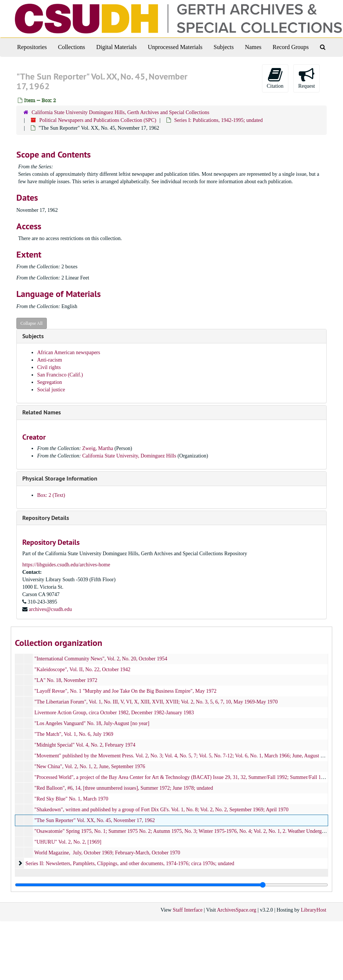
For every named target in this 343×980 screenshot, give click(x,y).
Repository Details (46, 518)
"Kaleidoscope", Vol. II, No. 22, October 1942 (83, 669)
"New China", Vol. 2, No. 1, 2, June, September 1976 (90, 766)
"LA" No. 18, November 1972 (66, 680)
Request (306, 78)
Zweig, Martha (98, 448)
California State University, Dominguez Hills (129, 456)
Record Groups (290, 47)
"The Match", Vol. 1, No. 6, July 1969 (74, 734)
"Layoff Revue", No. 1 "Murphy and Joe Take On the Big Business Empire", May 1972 (126, 691)
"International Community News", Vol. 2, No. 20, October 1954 (101, 659)
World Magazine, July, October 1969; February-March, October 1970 (107, 853)
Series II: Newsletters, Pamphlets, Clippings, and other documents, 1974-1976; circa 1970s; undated (130, 863)
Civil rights (49, 367)
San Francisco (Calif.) (60, 375)
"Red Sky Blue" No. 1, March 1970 (72, 799)
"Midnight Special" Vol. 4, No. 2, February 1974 (85, 745)
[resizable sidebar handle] (171, 885)
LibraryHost (314, 910)
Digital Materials (117, 47)
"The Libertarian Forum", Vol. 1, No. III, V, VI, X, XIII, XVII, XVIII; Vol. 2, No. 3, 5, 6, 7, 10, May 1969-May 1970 (156, 702)
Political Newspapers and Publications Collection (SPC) (98, 120)
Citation (275, 78)
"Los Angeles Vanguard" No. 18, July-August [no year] (92, 723)
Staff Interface (188, 910)
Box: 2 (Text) (51, 495)
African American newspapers (69, 352)
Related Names (42, 412)
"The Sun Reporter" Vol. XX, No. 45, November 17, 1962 (95, 820)
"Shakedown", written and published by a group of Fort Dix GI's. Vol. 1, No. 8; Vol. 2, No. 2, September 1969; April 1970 (162, 810)
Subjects (224, 47)
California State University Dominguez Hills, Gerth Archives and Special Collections (120, 112)
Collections (72, 47)
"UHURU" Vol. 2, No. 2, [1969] (68, 842)
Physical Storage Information (60, 478)
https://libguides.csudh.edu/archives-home (66, 565)
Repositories (32, 47)
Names (253, 47)
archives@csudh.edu (51, 609)
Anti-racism (50, 360)
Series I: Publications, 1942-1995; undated (219, 120)
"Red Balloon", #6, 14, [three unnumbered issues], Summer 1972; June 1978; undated (124, 788)
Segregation (50, 382)
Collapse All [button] (32, 323)
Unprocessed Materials (175, 47)
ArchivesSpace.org (237, 910)
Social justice (51, 390)
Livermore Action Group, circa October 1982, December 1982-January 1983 (114, 713)
